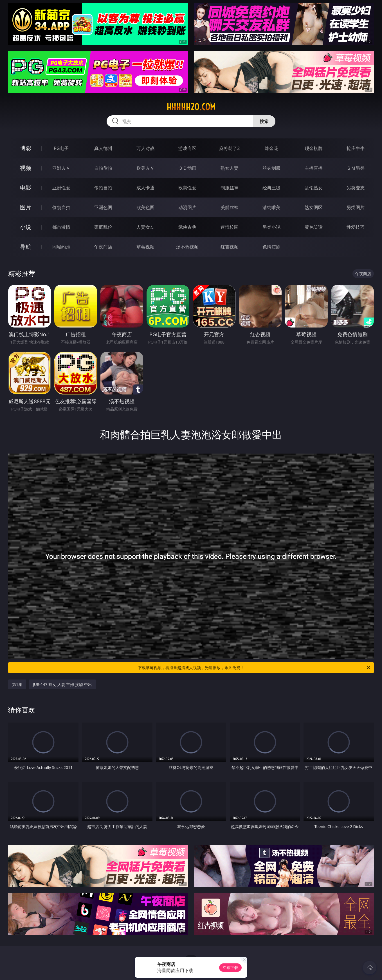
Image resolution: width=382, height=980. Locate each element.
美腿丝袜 (230, 207)
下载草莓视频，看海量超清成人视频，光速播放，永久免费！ (254, 668)
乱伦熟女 (314, 188)
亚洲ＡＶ (61, 168)
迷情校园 (230, 227)
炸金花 (271, 148)
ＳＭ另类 (356, 168)
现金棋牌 (314, 148)
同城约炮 (61, 247)
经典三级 (271, 188)
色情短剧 (271, 247)
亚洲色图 (103, 207)
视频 (26, 168)
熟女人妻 (230, 168)
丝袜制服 (271, 168)
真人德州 (103, 148)
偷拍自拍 (103, 188)
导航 (26, 247)
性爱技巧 (356, 227)
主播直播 (314, 168)
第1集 (17, 684)
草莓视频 (145, 247)
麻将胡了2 (229, 148)
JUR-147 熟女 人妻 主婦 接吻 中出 (62, 684)
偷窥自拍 (61, 207)
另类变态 (356, 188)
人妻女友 (145, 227)
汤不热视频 (187, 247)
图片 (26, 207)
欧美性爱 (187, 188)
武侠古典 (187, 227)
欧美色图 (145, 207)
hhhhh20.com (191, 107)
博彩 (26, 148)
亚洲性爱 (61, 188)
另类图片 (356, 207)
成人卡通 (145, 188)
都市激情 (61, 227)
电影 (26, 188)
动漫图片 (187, 207)
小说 (26, 227)
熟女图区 (314, 207)
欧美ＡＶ (145, 168)
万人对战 (145, 148)
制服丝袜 (230, 188)
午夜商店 (103, 247)
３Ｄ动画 (187, 168)
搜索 (264, 121)
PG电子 (61, 148)
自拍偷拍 (103, 168)
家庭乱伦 (103, 227)
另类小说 (271, 227)
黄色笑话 (314, 227)
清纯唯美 (271, 207)
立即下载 (230, 967)
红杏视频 (230, 247)
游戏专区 (187, 148)
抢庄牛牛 (356, 148)
